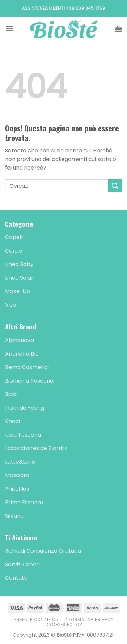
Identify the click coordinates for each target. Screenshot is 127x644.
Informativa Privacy (89, 620)
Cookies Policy (65, 625)
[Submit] (115, 186)
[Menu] (9, 29)
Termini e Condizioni (36, 620)
